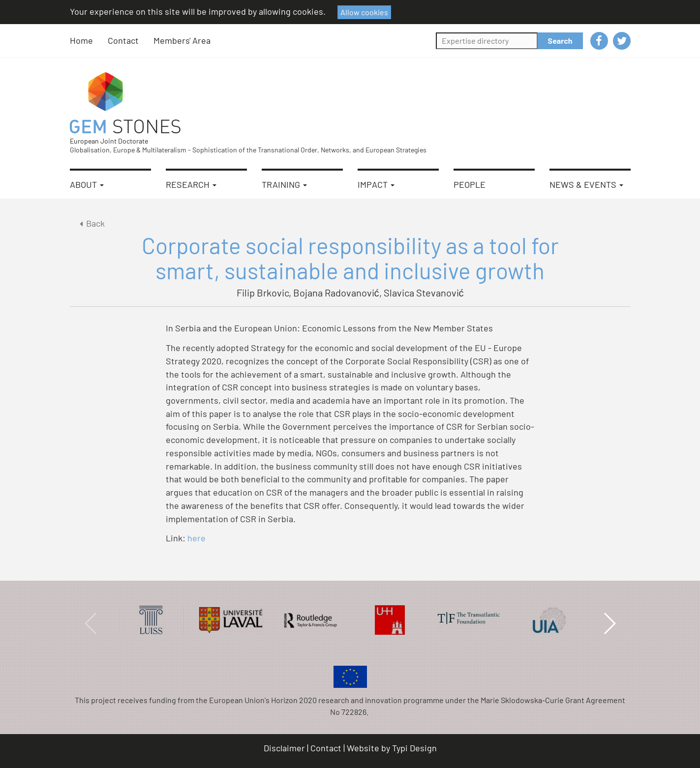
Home (81, 40)
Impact (376, 184)
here (198, 538)
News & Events (586, 184)
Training (284, 184)
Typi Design (414, 748)
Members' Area (182, 40)
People (470, 184)
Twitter (622, 41)
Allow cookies (364, 12)
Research (191, 184)
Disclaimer (284, 748)
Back (91, 223)
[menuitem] (89, 41)
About (87, 184)
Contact (123, 40)
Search (560, 41)
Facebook (599, 41)
